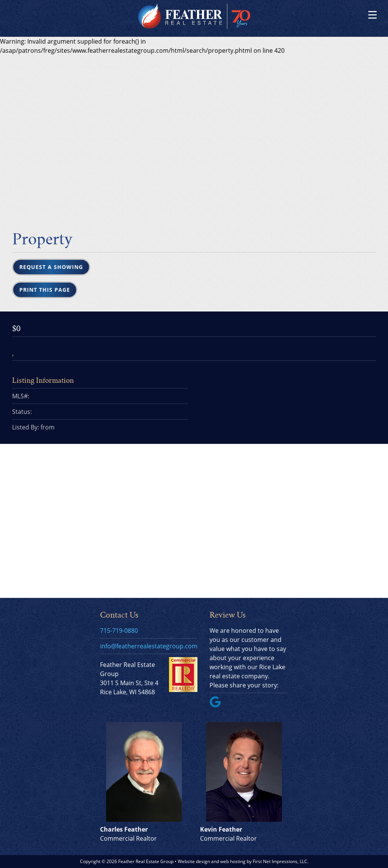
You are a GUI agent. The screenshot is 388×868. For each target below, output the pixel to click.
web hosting (233, 861)
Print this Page (45, 290)
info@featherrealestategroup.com (149, 646)
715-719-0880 (119, 631)
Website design (194, 861)
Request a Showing (51, 267)
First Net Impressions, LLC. (281, 861)
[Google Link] (218, 705)
